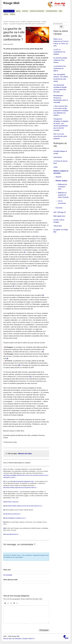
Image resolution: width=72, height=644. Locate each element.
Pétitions (12, 14)
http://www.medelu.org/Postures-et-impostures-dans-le (20, 488)
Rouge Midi (11, 3)
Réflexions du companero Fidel (62, 187)
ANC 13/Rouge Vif (60, 212)
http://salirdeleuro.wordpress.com (15, 518)
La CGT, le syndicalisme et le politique (59, 52)
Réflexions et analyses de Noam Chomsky (63, 195)
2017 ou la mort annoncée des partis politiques (60, 136)
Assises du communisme (37, 11)
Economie (59, 208)
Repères (58, 177)
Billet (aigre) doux (59, 216)
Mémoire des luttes (25, 454)
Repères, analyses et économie (31, 22)
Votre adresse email (10, 580)
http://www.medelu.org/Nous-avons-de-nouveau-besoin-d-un (23, 506)
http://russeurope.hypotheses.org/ (23, 481)
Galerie (6, 14)
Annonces (25, 11)
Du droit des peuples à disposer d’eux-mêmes (60, 60)
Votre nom (7, 570)
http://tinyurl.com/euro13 (12, 514)
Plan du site (7, 639)
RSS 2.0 (32, 639)
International (58, 157)
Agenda (18, 11)
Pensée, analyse (61, 181)
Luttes (55, 167)
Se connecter (8, 575)
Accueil (5, 22)
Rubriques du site (9, 11)
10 (19, 365)
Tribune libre (58, 226)
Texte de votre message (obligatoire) (16, 596)
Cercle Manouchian (52, 11)
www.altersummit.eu (12, 534)
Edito (61, 11)
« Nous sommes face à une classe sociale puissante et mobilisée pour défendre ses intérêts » (61, 111)
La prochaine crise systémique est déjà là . (60, 68)
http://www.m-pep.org (12, 502)
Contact (25, 639)
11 (30, 377)
